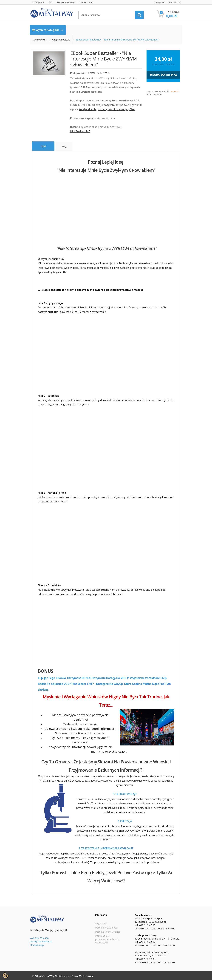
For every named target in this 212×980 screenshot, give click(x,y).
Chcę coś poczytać (61, 40)
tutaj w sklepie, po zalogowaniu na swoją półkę (107, 109)
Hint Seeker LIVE (80, 131)
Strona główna (39, 2)
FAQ (52, 2)
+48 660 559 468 (91, 2)
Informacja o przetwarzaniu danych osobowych (107, 938)
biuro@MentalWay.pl (41, 940)
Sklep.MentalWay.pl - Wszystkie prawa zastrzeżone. (65, 975)
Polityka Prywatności (106, 926)
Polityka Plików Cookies (108, 931)
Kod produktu (79, 73)
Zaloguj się (157, 2)
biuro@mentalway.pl (69, 2)
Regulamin (101, 922)
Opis (44, 146)
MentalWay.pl (37, 944)
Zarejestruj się (173, 2)
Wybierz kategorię (46, 30)
